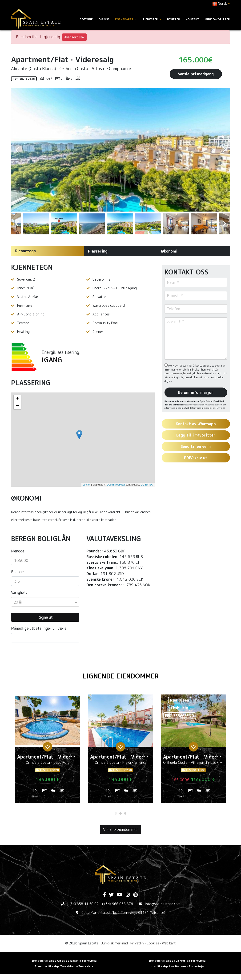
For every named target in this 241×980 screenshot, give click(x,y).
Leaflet (86, 485)
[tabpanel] (48, 751)
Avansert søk (74, 37)
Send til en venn (196, 446)
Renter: (18, 572)
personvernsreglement (178, 373)
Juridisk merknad (114, 943)
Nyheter (174, 19)
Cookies (153, 943)
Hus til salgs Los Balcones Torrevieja (177, 966)
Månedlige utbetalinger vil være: (39, 628)
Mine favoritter (217, 19)
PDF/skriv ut (196, 458)
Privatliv (137, 943)
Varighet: (19, 592)
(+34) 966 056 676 (118, 904)
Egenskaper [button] (126, 19)
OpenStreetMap (116, 485)
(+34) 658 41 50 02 (83, 904)
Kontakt (192, 19)
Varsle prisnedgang (196, 74)
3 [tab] (125, 813)
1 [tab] (116, 813)
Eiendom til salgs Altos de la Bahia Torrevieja (64, 961)
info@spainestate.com (163, 904)
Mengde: (18, 551)
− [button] (18, 406)
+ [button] (18, 399)
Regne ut (45, 617)
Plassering (98, 251)
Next (224, 150)
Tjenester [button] (152, 19)
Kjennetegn (25, 251)
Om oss (104, 19)
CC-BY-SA (147, 485)
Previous (17, 150)
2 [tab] (120, 813)
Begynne (86, 19)
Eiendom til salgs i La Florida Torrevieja (177, 961)
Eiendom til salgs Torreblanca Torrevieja (64, 966)
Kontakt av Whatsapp (196, 424)
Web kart (169, 943)
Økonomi (169, 251)
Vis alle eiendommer (121, 829)
